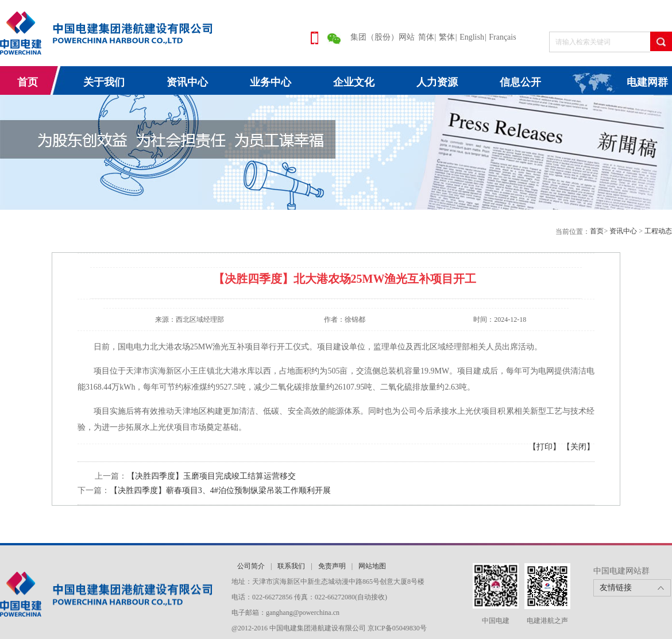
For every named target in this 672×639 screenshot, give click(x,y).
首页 (28, 82)
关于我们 (104, 82)
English (472, 37)
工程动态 (658, 231)
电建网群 (647, 82)
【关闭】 (578, 447)
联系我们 (291, 566)
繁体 (447, 37)
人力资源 (437, 82)
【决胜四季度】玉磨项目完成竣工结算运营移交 (211, 476)
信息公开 (520, 82)
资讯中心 (187, 82)
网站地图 (372, 566)
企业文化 (354, 82)
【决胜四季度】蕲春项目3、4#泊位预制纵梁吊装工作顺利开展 (220, 490)
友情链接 (616, 588)
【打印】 (544, 447)
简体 (426, 37)
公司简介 (251, 566)
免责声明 (332, 566)
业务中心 (271, 82)
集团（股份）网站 (383, 37)
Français (502, 37)
